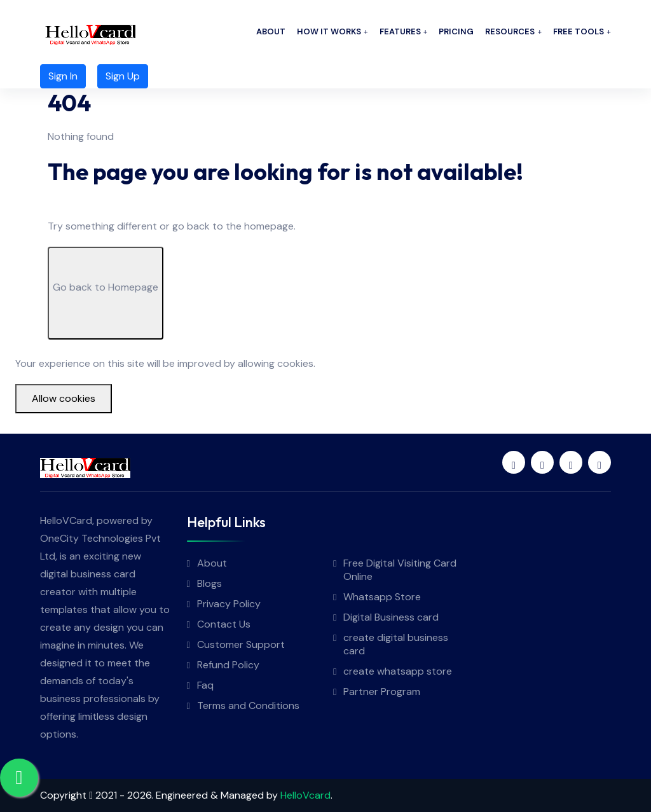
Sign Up (123, 76)
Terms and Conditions (248, 705)
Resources (510, 31)
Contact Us (224, 624)
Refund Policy (228, 665)
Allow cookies (64, 398)
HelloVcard (305, 795)
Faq (205, 685)
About (271, 31)
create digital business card (396, 644)
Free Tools (579, 31)
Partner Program (382, 692)
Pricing (456, 31)
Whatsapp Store (382, 597)
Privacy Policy (229, 604)
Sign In (63, 76)
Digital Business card (391, 617)
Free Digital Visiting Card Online (400, 570)
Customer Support (241, 644)
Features (400, 31)
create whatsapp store (398, 671)
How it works (329, 31)
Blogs (209, 583)
